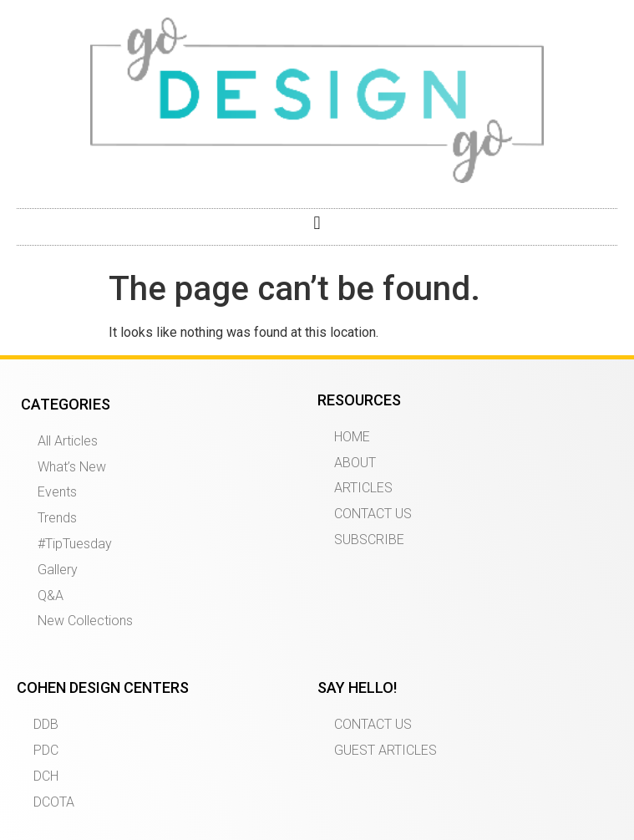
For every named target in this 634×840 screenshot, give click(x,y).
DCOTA (54, 802)
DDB (46, 724)
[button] (317, 223)
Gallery (58, 570)
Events (57, 492)
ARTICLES (363, 488)
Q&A (51, 596)
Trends (57, 518)
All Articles (68, 441)
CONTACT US (373, 514)
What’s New (72, 467)
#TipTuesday (75, 544)
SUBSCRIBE (369, 540)
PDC (46, 750)
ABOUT (355, 463)
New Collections (85, 621)
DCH (46, 776)
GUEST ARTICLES (385, 750)
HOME (352, 437)
